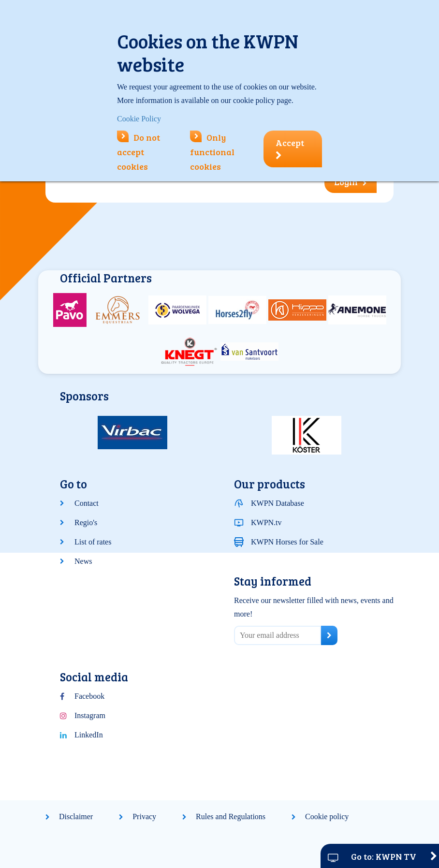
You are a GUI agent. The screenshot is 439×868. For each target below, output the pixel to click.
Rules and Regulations (231, 817)
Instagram (90, 715)
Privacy (144, 817)
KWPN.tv (266, 522)
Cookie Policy (139, 119)
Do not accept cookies (139, 152)
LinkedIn (89, 735)
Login (351, 182)
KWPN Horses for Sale (287, 542)
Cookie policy (327, 817)
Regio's (86, 522)
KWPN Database (278, 503)
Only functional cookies (212, 152)
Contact (87, 503)
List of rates (93, 542)
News (83, 561)
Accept (290, 148)
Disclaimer (76, 817)
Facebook (89, 696)
